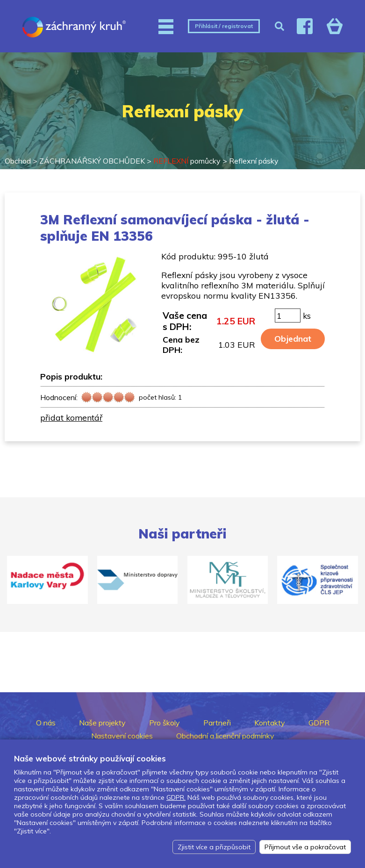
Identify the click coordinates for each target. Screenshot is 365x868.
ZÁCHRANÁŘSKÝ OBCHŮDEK (92, 161)
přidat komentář (71, 417)
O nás (46, 723)
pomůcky (187, 161)
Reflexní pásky (254, 161)
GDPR (319, 723)
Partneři (217, 723)
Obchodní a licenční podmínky (225, 736)
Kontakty (270, 723)
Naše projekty (102, 723)
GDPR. (176, 797)
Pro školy (165, 723)
